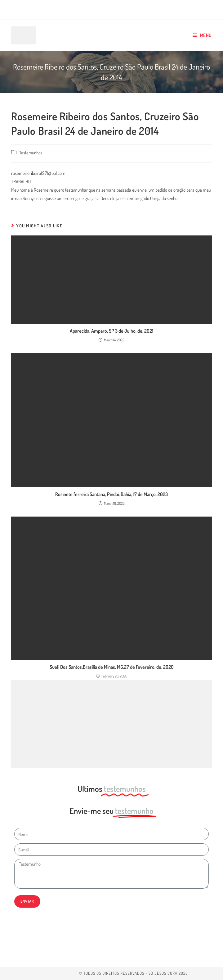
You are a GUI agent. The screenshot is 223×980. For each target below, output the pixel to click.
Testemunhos (31, 153)
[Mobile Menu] (202, 35)
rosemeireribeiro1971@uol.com (38, 173)
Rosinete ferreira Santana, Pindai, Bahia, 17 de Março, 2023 (111, 494)
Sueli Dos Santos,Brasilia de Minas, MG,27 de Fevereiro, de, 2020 (112, 667)
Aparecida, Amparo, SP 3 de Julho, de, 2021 (111, 331)
